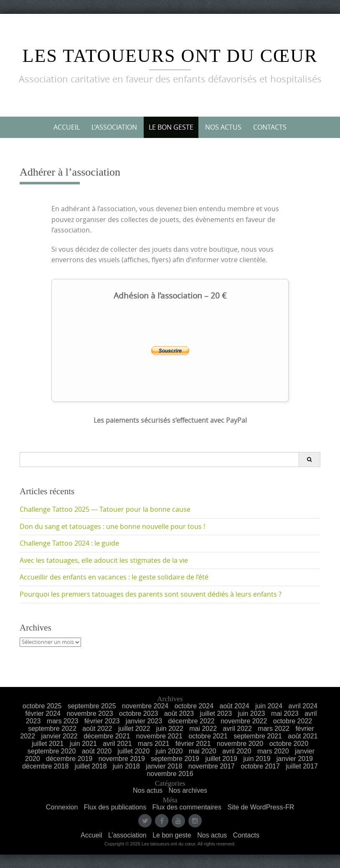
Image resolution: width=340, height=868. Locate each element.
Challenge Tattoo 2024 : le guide (69, 543)
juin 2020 (169, 751)
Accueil (67, 127)
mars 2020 (273, 751)
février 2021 (193, 744)
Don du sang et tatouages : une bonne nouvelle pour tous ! (112, 526)
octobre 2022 (293, 721)
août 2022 (97, 729)
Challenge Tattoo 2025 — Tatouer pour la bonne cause (105, 509)
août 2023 (179, 714)
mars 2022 (274, 729)
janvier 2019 (295, 759)
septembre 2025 (92, 706)
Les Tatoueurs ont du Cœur (170, 56)
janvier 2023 (144, 721)
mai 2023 (285, 714)
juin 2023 (252, 714)
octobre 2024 (194, 706)
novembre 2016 (170, 774)
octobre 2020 (289, 744)
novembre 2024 (145, 706)
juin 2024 (269, 706)
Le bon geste (171, 127)
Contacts (270, 127)
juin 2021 (83, 744)
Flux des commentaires (187, 807)
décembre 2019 (69, 759)
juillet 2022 (134, 729)
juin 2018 (126, 766)
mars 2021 (154, 744)
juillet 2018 (91, 766)
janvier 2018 (164, 766)
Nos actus (223, 127)
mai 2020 (203, 751)
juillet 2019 (221, 759)
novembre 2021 (159, 736)
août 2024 (235, 706)
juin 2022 (170, 729)
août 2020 (97, 751)
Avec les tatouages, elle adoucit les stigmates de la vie (104, 560)
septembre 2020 (52, 751)
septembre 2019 (175, 759)
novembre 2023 (90, 714)
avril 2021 (117, 744)
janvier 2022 (60, 736)
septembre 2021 (258, 736)
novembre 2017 (212, 766)
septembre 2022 (52, 729)
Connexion (62, 807)
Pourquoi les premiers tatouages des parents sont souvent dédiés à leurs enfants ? (151, 594)
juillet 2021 (48, 744)
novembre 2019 (122, 759)
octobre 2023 (138, 714)
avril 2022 (237, 729)
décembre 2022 (191, 721)
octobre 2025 (42, 706)
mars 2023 (63, 721)
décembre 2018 (45, 766)
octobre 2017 (260, 766)
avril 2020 (237, 751)
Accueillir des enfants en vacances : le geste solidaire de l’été (114, 577)
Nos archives (188, 790)
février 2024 (43, 714)
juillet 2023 (216, 714)
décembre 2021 (107, 736)
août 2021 (303, 736)
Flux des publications (115, 807)
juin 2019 (257, 759)
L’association (114, 127)
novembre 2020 (240, 744)
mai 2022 (203, 729)
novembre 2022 (244, 721)
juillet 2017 (302, 766)
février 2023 (102, 721)
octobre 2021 (208, 736)
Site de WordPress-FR (261, 807)
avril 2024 (303, 706)
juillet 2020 (134, 751)
